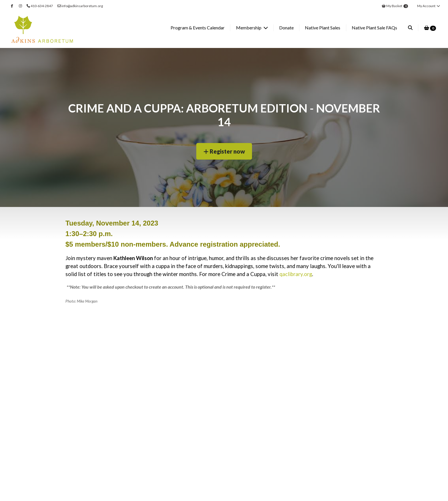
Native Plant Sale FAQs (374, 28)
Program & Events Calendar (198, 28)
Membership (249, 28)
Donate (286, 28)
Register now (224, 151)
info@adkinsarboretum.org (80, 6)
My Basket (395, 6)
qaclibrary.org (296, 274)
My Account (429, 6)
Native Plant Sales (323, 28)
